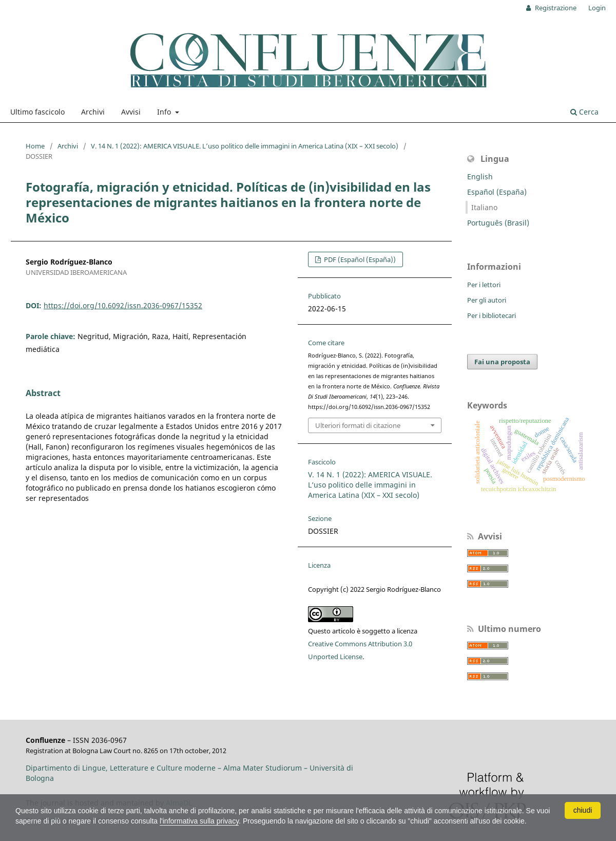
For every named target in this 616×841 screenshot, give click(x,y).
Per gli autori (487, 300)
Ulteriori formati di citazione (358, 425)
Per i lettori (484, 285)
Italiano (484, 207)
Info (165, 112)
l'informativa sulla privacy (199, 821)
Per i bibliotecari (492, 315)
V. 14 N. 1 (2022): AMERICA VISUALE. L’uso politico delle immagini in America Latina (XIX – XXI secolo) (245, 146)
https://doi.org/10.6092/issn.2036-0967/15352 (123, 305)
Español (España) (497, 192)
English (480, 176)
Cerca (584, 112)
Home (35, 146)
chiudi (583, 810)
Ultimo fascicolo (37, 112)
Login (597, 8)
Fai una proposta (502, 362)
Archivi (93, 112)
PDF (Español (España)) (359, 259)
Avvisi (131, 112)
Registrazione (555, 8)
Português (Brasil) (498, 223)
